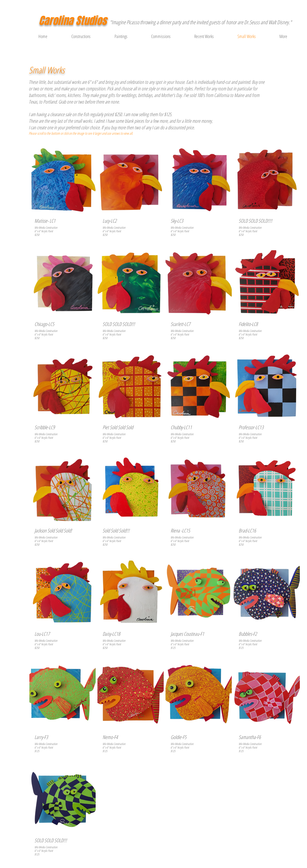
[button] (291, 36)
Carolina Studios (73, 21)
